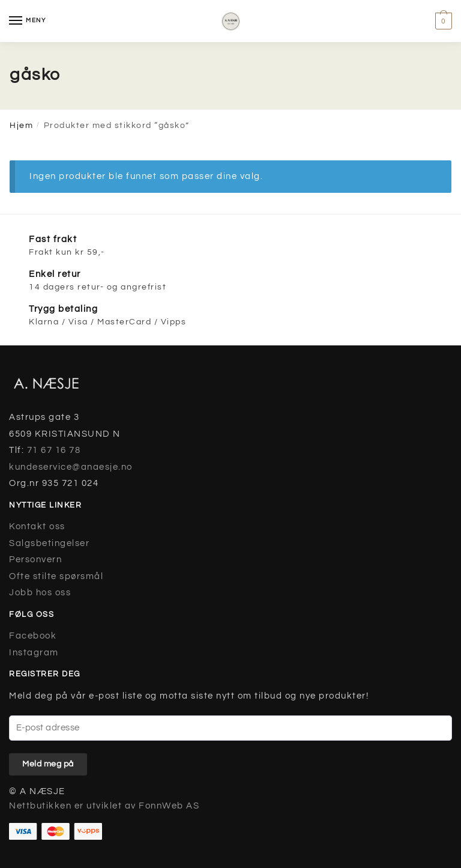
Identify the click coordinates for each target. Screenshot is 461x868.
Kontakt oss (37, 527)
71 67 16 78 (54, 450)
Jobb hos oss (40, 593)
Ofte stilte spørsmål (56, 576)
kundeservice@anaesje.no (71, 467)
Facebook (33, 636)
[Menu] (27, 21)
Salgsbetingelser (49, 543)
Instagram (34, 653)
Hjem (21, 126)
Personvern (35, 560)
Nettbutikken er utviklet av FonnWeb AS (104, 806)
